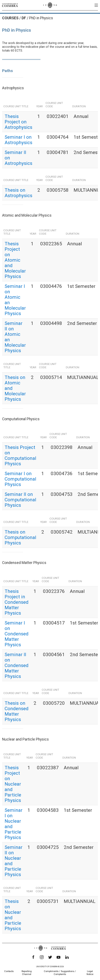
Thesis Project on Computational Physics (20, 455)
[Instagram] (42, 957)
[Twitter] (50, 957)
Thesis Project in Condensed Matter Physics (17, 602)
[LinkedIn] (67, 957)
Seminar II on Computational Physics (20, 500)
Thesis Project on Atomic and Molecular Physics (15, 260)
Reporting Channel (27, 973)
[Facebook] (33, 957)
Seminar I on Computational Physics (20, 479)
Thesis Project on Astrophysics (18, 122)
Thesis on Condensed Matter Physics (17, 711)
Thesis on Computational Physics (20, 537)
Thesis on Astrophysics (18, 193)
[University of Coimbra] (10, 5)
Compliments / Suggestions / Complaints (60, 973)
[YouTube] (58, 957)
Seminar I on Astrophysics (18, 140)
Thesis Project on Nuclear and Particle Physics (13, 784)
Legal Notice (90, 973)
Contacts (9, 971)
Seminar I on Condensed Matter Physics (17, 634)
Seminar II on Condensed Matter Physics (17, 665)
